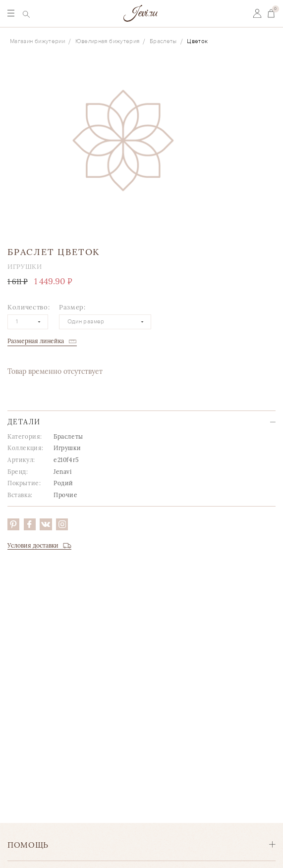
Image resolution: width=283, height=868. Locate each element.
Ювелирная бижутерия (108, 41)
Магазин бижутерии (37, 41)
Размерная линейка (36, 341)
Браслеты (163, 41)
